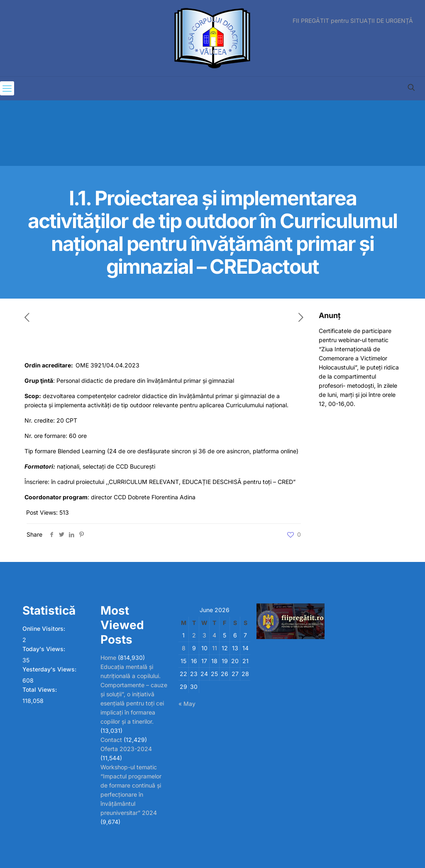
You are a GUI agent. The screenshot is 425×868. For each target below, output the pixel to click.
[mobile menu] (7, 88)
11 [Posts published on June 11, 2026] (215, 648)
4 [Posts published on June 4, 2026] (214, 635)
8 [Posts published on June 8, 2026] (184, 648)
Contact (111, 740)
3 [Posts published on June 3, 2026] (204, 635)
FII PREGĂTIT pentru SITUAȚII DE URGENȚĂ (353, 21)
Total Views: (40, 689)
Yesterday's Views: (50, 669)
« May (187, 704)
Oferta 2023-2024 (126, 749)
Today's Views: (45, 649)
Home (108, 658)
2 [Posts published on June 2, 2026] (194, 635)
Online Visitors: (45, 629)
